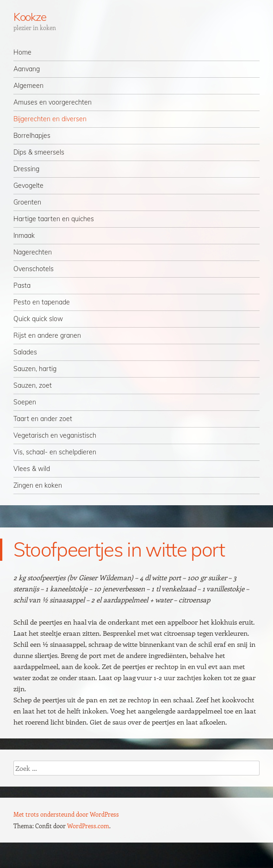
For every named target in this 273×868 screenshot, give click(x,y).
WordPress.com (88, 826)
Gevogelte (28, 186)
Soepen (25, 402)
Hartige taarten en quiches (54, 219)
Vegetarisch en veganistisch (55, 435)
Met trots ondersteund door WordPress (66, 814)
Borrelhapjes (32, 136)
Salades (25, 352)
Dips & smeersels (39, 152)
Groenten (27, 202)
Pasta (22, 285)
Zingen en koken (38, 485)
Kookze (30, 17)
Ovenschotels (34, 269)
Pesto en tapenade (42, 302)
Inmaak (24, 236)
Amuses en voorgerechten (53, 102)
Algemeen (28, 86)
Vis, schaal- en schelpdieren (55, 452)
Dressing (26, 169)
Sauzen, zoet (33, 385)
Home (22, 52)
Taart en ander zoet (43, 419)
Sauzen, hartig (35, 369)
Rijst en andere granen (47, 335)
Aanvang (27, 69)
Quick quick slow (38, 319)
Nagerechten (33, 252)
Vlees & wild (32, 469)
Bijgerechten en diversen (50, 119)
